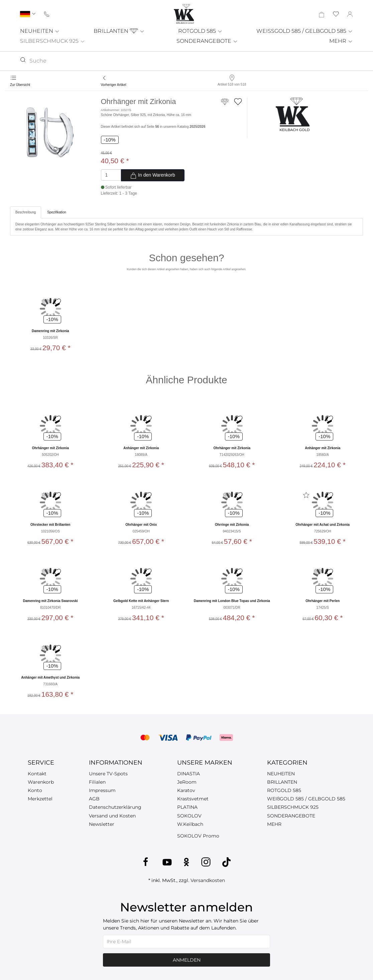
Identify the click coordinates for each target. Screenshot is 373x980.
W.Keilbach (190, 824)
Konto (35, 790)
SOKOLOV (189, 816)
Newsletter (102, 824)
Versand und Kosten (112, 816)
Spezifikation (57, 212)
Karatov (186, 790)
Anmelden (187, 960)
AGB (94, 799)
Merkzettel (40, 799)
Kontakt (37, 774)
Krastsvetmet (193, 799)
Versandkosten (208, 880)
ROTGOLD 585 (200, 31)
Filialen (97, 782)
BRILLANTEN (119, 31)
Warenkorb (41, 782)
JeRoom (187, 782)
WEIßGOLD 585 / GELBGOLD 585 (306, 799)
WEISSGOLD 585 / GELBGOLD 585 (305, 31)
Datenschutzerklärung (115, 807)
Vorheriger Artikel (114, 85)
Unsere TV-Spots (108, 774)
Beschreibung (26, 212)
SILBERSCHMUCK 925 (53, 41)
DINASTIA (189, 774)
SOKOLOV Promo (198, 836)
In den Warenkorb (153, 176)
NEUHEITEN (40, 31)
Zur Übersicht (20, 85)
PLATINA (187, 807)
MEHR (341, 41)
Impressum (102, 790)
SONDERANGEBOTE (207, 41)
